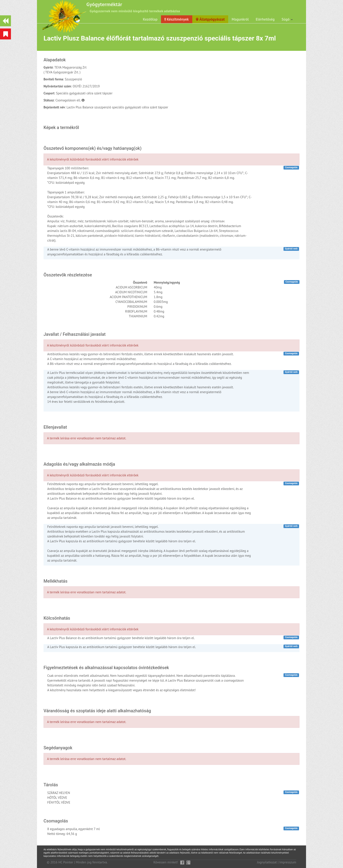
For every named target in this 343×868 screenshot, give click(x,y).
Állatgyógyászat (210, 19)
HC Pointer (66, 862)
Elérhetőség (265, 19)
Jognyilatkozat (267, 862)
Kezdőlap (150, 19)
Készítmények (177, 19)
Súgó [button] (287, 19)
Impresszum (288, 862)
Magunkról (240, 19)
